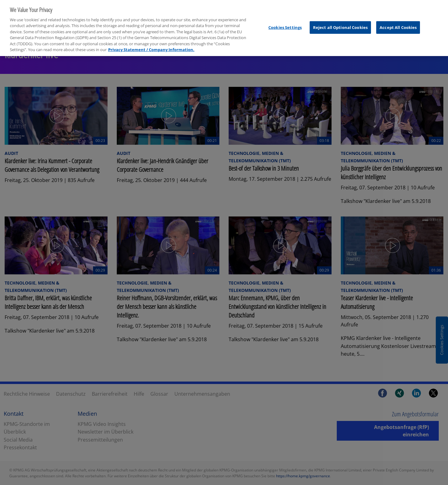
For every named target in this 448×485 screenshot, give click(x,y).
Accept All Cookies (398, 22)
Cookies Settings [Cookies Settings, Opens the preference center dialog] (285, 22)
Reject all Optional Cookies (340, 22)
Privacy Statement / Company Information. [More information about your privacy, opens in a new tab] (151, 45)
